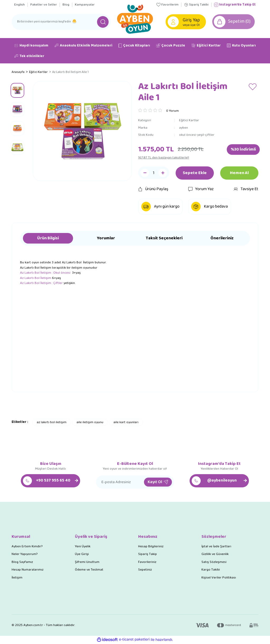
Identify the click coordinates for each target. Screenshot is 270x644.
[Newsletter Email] (135, 482)
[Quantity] (154, 173)
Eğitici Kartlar (189, 121)
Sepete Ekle (195, 173)
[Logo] (135, 18)
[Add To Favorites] (253, 87)
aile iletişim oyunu (90, 423)
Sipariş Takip (148, 555)
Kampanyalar (85, 5)
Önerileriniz (222, 239)
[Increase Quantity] (163, 173)
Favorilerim (167, 5)
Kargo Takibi (211, 570)
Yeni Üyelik (83, 547)
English (20, 5)
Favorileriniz (147, 562)
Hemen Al (239, 173)
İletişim (17, 578)
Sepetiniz (145, 570)
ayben (184, 128)
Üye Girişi (82, 555)
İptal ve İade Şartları (216, 547)
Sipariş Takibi (196, 5)
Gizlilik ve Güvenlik (215, 555)
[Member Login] (173, 22)
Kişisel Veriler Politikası (219, 578)
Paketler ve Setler (44, 5)
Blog (66, 5)
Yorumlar (106, 239)
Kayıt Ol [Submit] (158, 482)
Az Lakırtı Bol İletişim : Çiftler (41, 284)
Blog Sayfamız (22, 562)
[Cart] (235, 22)
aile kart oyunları (126, 423)
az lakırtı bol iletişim (52, 423)
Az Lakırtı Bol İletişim (36, 278)
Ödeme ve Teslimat (89, 570)
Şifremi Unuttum (87, 562)
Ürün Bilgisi (48, 239)
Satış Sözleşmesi (214, 562)
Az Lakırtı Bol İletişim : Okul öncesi (46, 273)
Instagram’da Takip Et (235, 5)
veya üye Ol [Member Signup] (192, 25)
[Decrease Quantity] (145, 173)
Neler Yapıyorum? (25, 555)
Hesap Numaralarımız (28, 570)
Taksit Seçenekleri (164, 239)
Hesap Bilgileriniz (151, 547)
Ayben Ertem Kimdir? (27, 547)
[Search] (61, 22)
